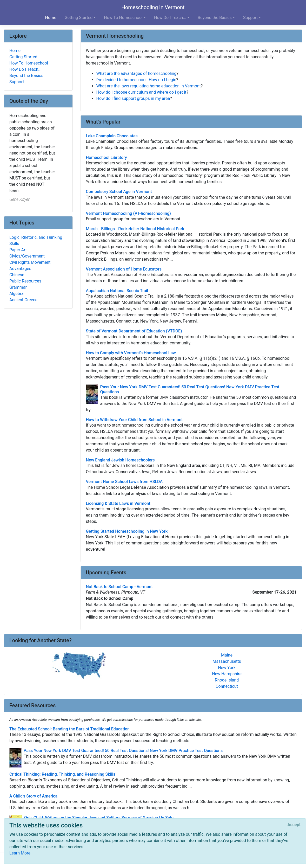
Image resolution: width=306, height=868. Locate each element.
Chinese (17, 275)
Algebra (16, 294)
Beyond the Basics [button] (215, 18)
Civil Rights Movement (30, 262)
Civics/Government (27, 256)
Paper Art (18, 250)
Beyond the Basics (26, 76)
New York (227, 668)
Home (51, 18)
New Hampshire (227, 674)
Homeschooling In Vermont (153, 7)
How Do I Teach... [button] (170, 18)
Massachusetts (227, 661)
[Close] (294, 825)
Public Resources (25, 281)
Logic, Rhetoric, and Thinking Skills (36, 240)
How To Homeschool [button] (123, 18)
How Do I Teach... (25, 69)
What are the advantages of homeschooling (137, 73)
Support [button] (250, 18)
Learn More (20, 853)
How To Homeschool (29, 63)
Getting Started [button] (79, 18)
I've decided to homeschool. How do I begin (136, 80)
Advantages (20, 269)
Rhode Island (227, 680)
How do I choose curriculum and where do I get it (141, 92)
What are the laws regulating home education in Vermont (149, 86)
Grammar (18, 287)
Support (17, 82)
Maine (227, 655)
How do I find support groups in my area (133, 98)
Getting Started (23, 57)
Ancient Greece (23, 300)
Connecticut (227, 686)
